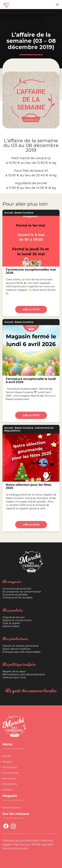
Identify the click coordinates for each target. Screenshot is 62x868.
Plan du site (22, 845)
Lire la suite (31, 309)
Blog (16, 15)
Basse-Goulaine (11, 808)
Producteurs (10, 767)
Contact (7, 790)
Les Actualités (10, 773)
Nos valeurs (9, 778)
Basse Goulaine (30, 15)
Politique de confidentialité (21, 841)
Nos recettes (10, 784)
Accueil (7, 15)
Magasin (7, 762)
